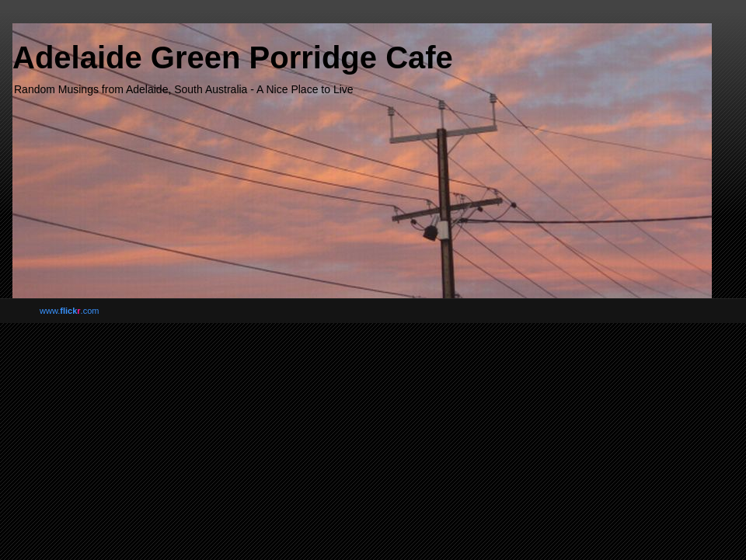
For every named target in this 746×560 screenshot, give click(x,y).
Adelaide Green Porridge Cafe (233, 57)
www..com (69, 311)
